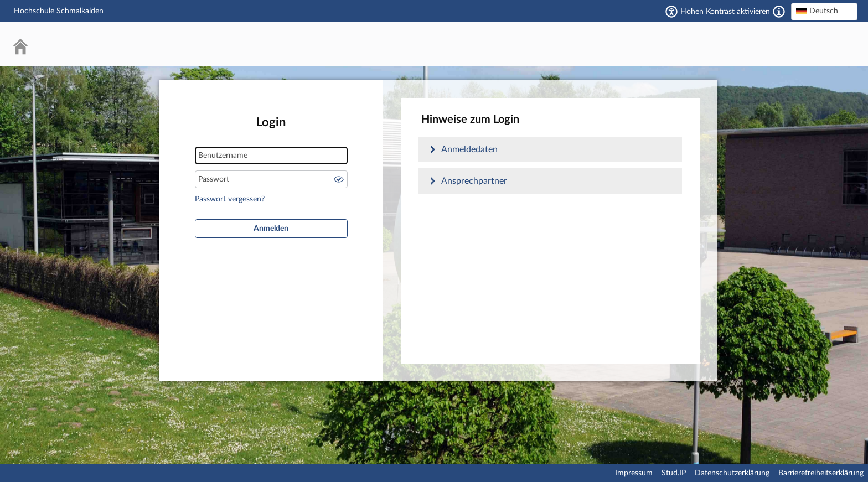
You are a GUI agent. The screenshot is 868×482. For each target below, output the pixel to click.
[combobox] (824, 12)
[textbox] (824, 11)
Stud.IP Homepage (815, 44)
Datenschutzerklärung (732, 473)
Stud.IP (674, 473)
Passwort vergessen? (230, 199)
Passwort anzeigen (339, 179)
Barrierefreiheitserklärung (821, 473)
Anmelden (271, 229)
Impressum (634, 473)
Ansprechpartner (474, 181)
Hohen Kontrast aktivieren (725, 12)
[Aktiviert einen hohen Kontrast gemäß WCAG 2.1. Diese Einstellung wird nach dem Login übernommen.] (779, 12)
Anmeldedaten (469, 149)
